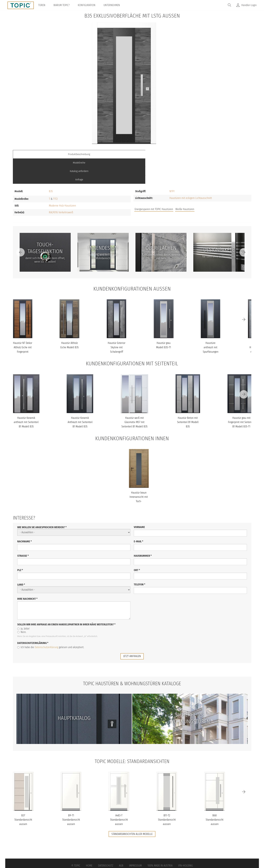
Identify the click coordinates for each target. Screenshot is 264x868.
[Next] (244, 227)
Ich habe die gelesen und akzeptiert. (51, 622)
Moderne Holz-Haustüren (62, 180)
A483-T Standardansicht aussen (119, 794)
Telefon (140, 559)
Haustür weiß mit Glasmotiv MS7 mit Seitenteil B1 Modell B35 (134, 397)
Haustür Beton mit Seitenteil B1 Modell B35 (188, 397)
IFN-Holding (186, 840)
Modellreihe (102, 154)
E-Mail (139, 516)
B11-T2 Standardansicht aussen (167, 794)
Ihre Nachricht (27, 573)
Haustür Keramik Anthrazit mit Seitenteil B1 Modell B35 (80, 397)
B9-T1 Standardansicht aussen (71, 794)
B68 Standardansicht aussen (215, 794)
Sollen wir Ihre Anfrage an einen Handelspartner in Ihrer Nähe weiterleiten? (66, 599)
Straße (23, 530)
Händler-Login (249, 5)
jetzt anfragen (132, 631)
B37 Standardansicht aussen (23, 794)
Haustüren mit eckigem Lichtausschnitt (191, 173)
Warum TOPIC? (64, 5)
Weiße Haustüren (185, 184)
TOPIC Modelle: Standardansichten (132, 736)
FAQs (213, 184)
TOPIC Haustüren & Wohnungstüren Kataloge (132, 658)
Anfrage (221, 154)
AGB (121, 840)
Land (21, 559)
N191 (172, 166)
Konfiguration (89, 5)
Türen (44, 5)
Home (89, 840)
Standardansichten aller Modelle (132, 809)
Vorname (139, 502)
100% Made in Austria (160, 840)
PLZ (20, 545)
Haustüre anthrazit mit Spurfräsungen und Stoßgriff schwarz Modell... (210, 326)
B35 (51, 166)
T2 (56, 174)
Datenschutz (106, 840)
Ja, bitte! (23, 603)
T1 (54, 174)
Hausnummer (143, 530)
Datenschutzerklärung (33, 618)
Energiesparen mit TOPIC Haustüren (154, 184)
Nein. (22, 607)
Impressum (135, 840)
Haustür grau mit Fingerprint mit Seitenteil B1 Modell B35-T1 (241, 397)
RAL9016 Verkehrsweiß (61, 187)
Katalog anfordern (162, 154)
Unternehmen (114, 5)
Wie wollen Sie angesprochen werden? (42, 502)
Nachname (25, 516)
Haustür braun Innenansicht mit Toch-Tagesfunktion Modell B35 (139, 476)
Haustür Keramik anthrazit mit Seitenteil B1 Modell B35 (26, 397)
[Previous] (20, 227)
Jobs (202, 184)
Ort (137, 545)
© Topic (76, 840)
